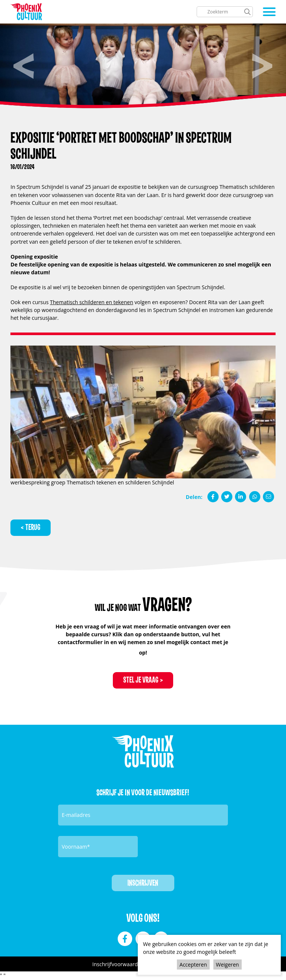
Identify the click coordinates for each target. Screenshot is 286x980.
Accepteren (193, 965)
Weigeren (228, 965)
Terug (33, 528)
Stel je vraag (141, 681)
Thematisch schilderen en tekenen (92, 302)
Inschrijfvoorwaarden (118, 965)
